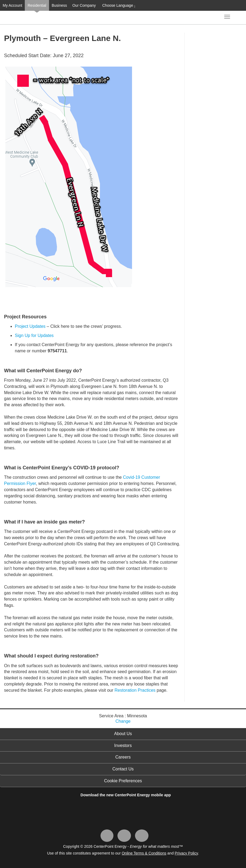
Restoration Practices (135, 690)
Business (59, 5)
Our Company (84, 5)
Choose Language (118, 6)
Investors (123, 745)
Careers (123, 757)
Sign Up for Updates (34, 335)
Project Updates (30, 326)
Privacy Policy (186, 853)
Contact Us (123, 769)
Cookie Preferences (123, 781)
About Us (123, 734)
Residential (37, 5)
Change (123, 721)
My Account (12, 5)
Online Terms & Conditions (144, 853)
